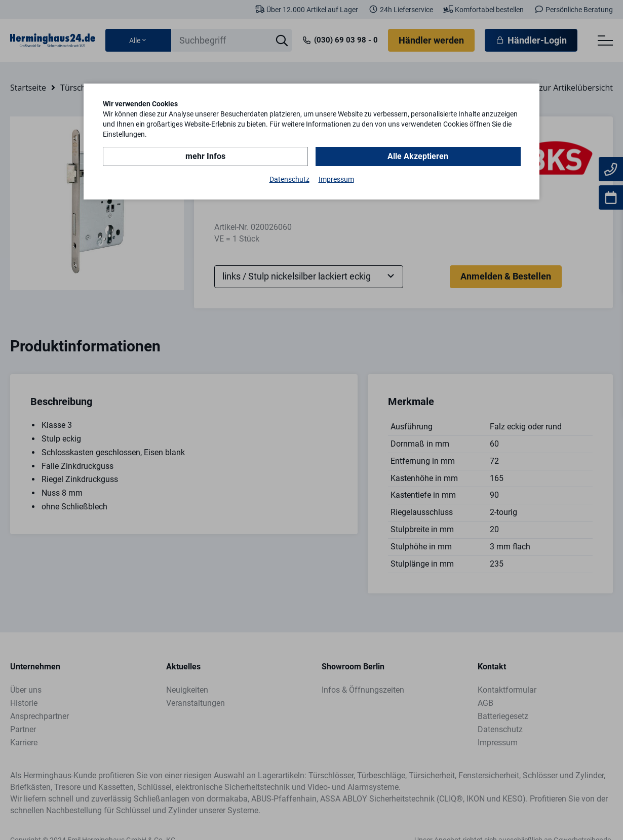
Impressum (336, 179)
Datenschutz (289, 179)
